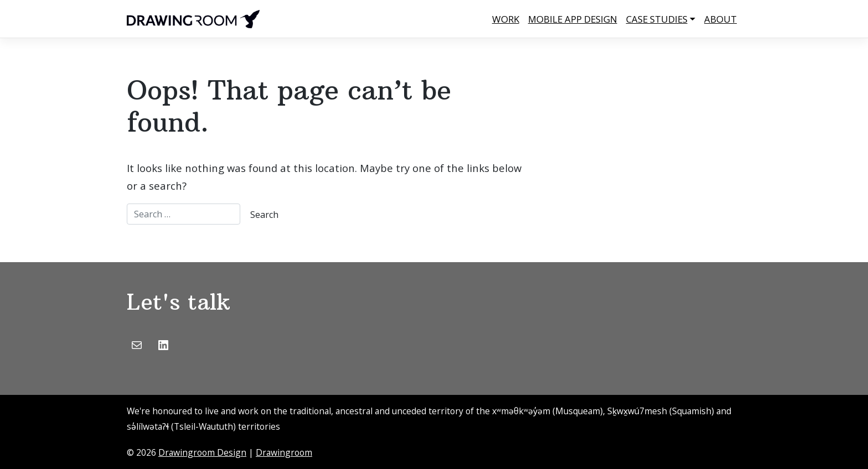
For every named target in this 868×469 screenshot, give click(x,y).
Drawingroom (284, 452)
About (720, 19)
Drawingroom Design (202, 452)
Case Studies (657, 19)
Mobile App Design (573, 19)
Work (506, 19)
